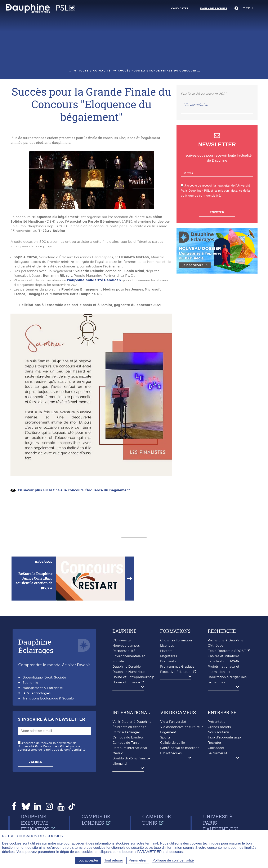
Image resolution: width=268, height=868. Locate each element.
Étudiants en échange (129, 727)
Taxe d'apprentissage (224, 738)
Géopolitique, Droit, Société (44, 678)
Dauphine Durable (127, 667)
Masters (166, 651)
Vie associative (196, 105)
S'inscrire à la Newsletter (51, 719)
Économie (30, 683)
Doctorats (168, 661)
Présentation (218, 722)
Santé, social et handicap (180, 748)
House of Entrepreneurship (133, 677)
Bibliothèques (171, 753)
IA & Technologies (36, 693)
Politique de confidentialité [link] (173, 860)
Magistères (169, 656)
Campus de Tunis (126, 743)
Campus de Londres (128, 738)
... (69, 71)
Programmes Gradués (177, 667)
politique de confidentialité (200, 196)
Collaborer (216, 748)
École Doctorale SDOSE (227, 651)
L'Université (122, 640)
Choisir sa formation (176, 640)
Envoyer (217, 212)
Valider (35, 762)
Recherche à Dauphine (225, 640)
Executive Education (176, 672)
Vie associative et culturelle (182, 727)
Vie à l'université (173, 722)
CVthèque (215, 646)
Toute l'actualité (95, 71)
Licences (167, 646)
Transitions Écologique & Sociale (48, 699)
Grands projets (219, 727)
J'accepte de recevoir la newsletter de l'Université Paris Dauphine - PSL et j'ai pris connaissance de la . (52, 746)
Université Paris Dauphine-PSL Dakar (221, 826)
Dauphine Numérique (129, 672)
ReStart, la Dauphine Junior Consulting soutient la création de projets (34, 581)
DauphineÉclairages (36, 646)
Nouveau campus (126, 646)
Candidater (179, 8)
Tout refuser (114, 860)
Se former (216, 753)
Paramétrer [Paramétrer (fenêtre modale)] (138, 860)
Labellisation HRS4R (224, 661)
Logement (168, 732)
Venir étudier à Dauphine (132, 722)
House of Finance (126, 682)
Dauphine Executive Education (35, 823)
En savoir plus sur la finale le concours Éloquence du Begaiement (74, 490)
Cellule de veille (173, 743)
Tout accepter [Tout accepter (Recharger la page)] (88, 860)
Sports (165, 738)
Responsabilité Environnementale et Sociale (129, 656)
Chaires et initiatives (224, 656)
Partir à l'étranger (126, 732)
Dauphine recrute (213, 8)
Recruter (215, 743)
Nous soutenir (218, 732)
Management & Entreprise (43, 688)
